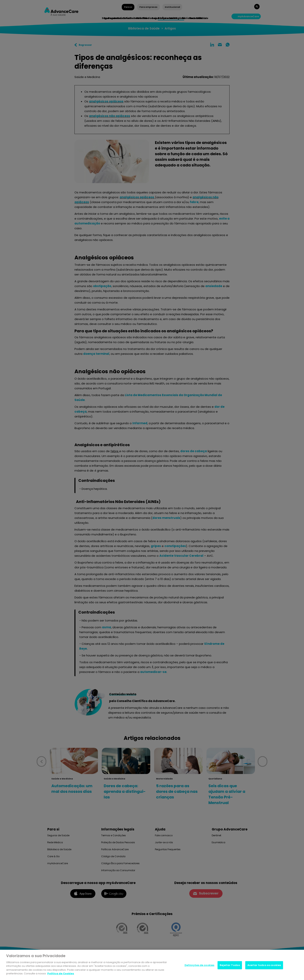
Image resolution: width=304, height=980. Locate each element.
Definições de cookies (199, 966)
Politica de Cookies (61, 975)
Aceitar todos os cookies (264, 966)
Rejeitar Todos (230, 966)
